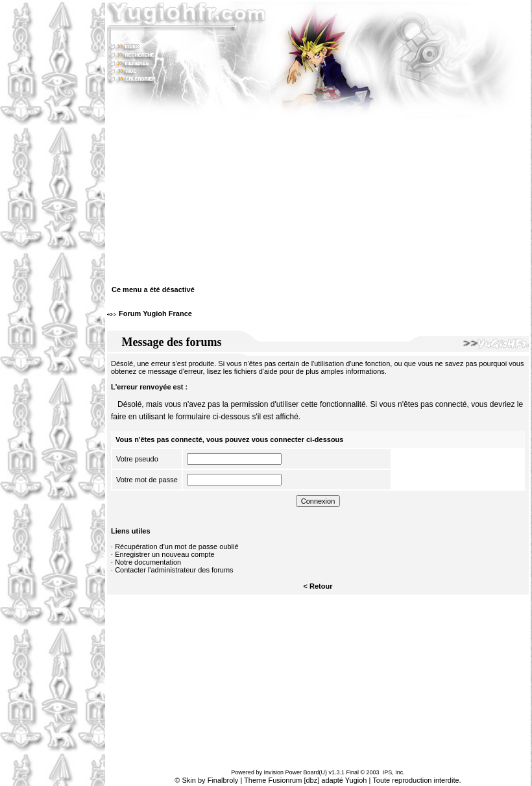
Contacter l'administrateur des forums (174, 570)
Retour (321, 586)
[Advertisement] (53, 393)
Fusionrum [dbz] (294, 780)
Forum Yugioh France (155, 313)
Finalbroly (223, 780)
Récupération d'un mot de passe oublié (176, 547)
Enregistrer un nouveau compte (164, 554)
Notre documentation (148, 562)
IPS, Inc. (394, 772)
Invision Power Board (291, 772)
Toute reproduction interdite (416, 780)
